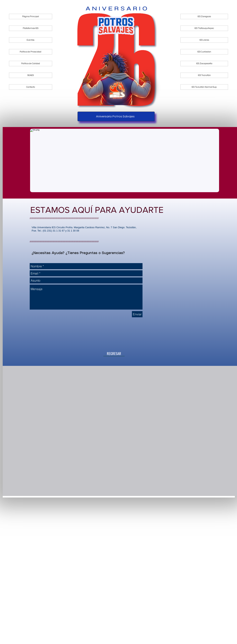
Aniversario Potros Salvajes (115, 116)
